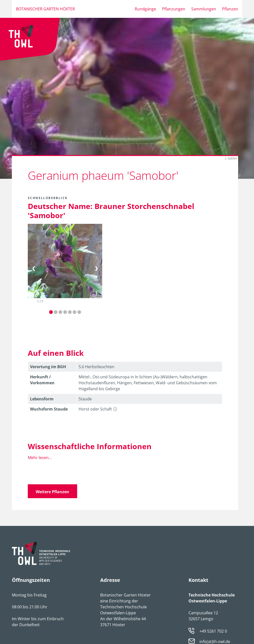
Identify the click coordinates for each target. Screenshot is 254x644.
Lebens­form (42, 399)
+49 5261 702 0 (213, 631)
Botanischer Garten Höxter (45, 9)
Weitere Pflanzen (52, 492)
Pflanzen (230, 9)
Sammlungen (204, 9)
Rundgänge (145, 9)
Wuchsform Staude (49, 409)
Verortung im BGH (48, 367)
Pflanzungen (174, 9)
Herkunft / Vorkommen (42, 380)
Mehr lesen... (40, 458)
